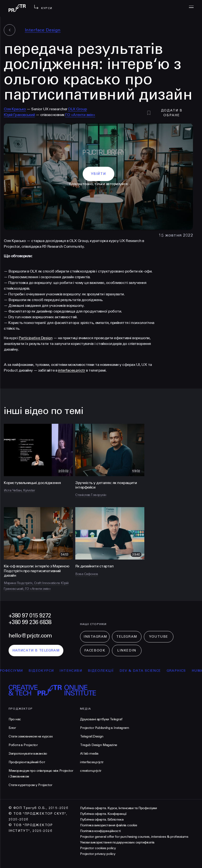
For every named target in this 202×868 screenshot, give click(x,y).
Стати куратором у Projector (30, 785)
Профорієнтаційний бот (27, 762)
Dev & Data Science (144, 671)
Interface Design (43, 30)
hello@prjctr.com (30, 636)
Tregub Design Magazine (99, 745)
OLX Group (77, 109)
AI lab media (89, 754)
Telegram (127, 637)
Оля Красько (15, 109)
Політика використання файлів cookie (109, 825)
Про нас (15, 719)
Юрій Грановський (19, 115)
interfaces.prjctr (92, 762)
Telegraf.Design (92, 736)
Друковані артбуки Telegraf (101, 719)
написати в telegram (36, 650)
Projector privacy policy (98, 854)
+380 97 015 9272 (30, 616)
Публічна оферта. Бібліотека (102, 820)
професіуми (14, 671)
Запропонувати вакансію (28, 754)
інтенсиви (75, 671)
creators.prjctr (91, 771)
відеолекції (105, 671)
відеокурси (45, 671)
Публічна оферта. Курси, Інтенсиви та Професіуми (118, 808)
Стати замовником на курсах (31, 736)
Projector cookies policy (98, 848)
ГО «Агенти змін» (80, 115)
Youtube (159, 637)
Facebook (95, 650)
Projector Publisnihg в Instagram (105, 728)
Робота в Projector (23, 745)
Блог (12, 728)
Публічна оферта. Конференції (103, 814)
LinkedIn (127, 650)
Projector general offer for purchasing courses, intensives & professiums (134, 837)
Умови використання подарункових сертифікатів (117, 842)
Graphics (180, 671)
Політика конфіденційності (100, 831)
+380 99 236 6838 (30, 622)
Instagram (95, 637)
